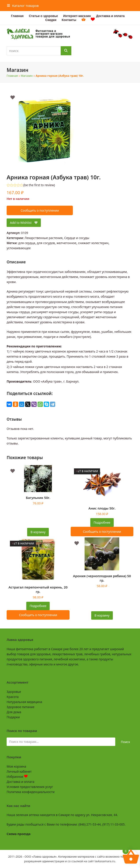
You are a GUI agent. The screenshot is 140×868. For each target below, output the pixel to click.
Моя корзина (16, 766)
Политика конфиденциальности (31, 792)
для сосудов (46, 243)
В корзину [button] (38, 532)
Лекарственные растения (44, 238)
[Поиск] (66, 51)
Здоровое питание (21, 707)
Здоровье (14, 692)
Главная (12, 76)
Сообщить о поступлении (40, 210)
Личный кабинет (19, 771)
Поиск (125, 742)
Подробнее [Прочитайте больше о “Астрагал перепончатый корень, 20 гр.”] (38, 606)
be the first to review (39, 185)
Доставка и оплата (20, 782)
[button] (23, 6)
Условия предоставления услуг (30, 787)
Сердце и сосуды (77, 238)
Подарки (13, 717)
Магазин (27, 76)
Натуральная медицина (24, 702)
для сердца (27, 243)
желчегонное (66, 243)
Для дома (14, 712)
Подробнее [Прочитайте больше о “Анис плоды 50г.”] (102, 522)
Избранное (17, 777)
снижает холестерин (93, 243)
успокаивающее (19, 248)
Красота (13, 697)
